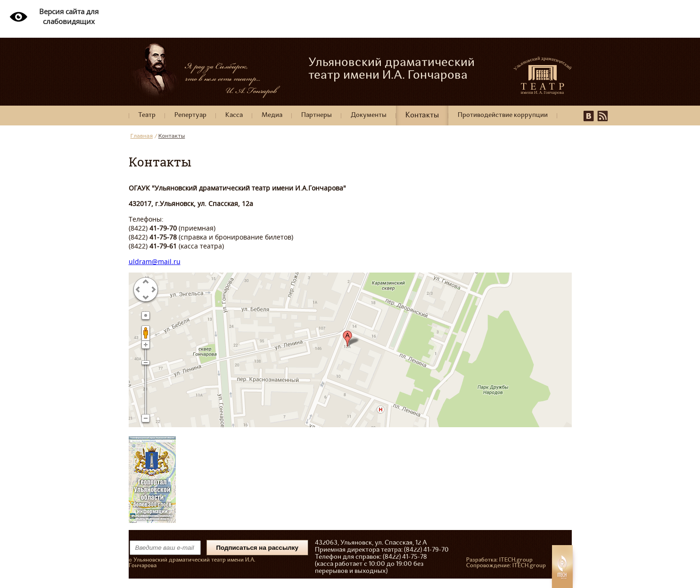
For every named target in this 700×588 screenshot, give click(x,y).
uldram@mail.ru (155, 261)
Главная (142, 136)
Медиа (272, 115)
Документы (369, 115)
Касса (234, 115)
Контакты (422, 116)
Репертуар (190, 115)
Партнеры (317, 115)
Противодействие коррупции (503, 115)
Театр (147, 115)
